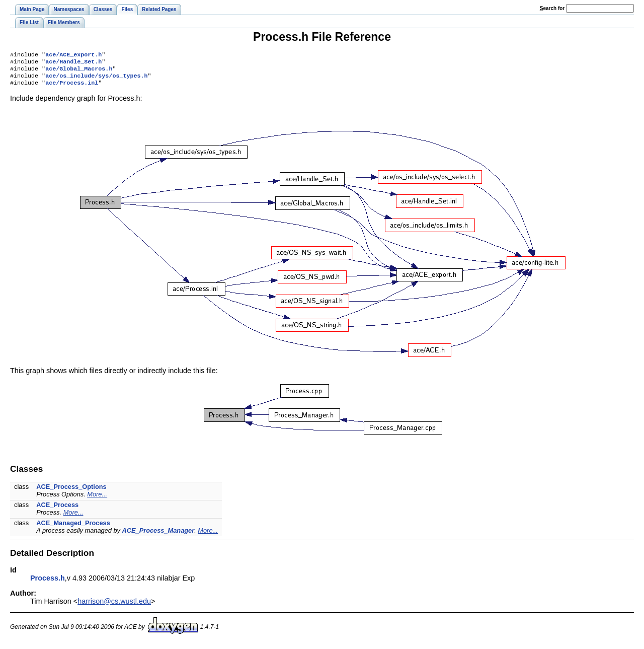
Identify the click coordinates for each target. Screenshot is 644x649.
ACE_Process (57, 510)
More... (97, 499)
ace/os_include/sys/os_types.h (96, 80)
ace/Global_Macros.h (79, 71)
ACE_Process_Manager (158, 535)
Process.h (48, 583)
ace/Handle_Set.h (73, 63)
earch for (552, 8)
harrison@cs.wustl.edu (114, 606)
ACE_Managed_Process (73, 528)
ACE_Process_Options (71, 492)
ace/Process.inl (72, 88)
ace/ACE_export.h (73, 55)
